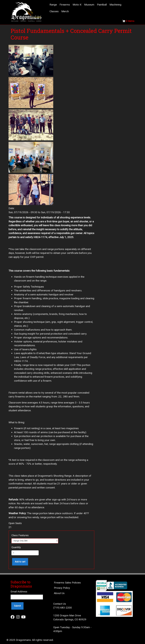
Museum (89, 5)
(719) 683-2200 (63, 608)
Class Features (20, 535)
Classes (54, 11)
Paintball (102, 5)
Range (53, 5)
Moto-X (77, 5)
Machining (115, 5)
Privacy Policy (62, 588)
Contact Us (60, 604)
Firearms (65, 5)
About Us (59, 593)
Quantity (16, 547)
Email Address (19, 592)
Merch (65, 11)
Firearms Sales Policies (67, 583)
